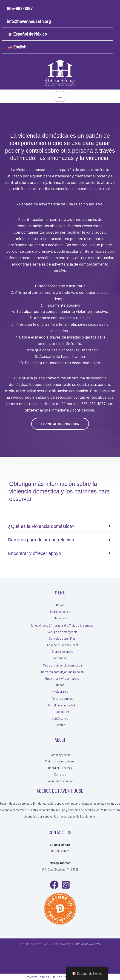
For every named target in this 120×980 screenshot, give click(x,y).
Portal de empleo (62, 699)
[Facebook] (54, 885)
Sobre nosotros (60, 612)
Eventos (60, 725)
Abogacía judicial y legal (62, 645)
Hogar (60, 605)
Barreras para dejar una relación (62, 672)
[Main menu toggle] (60, 96)
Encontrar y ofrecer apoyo (62, 678)
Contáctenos (60, 718)
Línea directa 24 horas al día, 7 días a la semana (62, 625)
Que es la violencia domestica (62, 665)
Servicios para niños (62, 638)
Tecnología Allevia (88, 944)
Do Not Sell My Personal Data (73, 957)
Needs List (62, 712)
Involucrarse (60, 692)
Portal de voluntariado (62, 705)
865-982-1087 (20, 8)
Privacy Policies (38, 957)
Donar (60, 685)
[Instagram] (66, 885)
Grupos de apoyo (62, 652)
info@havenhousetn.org (29, 21)
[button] (60, 424)
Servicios (60, 618)
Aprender (60, 658)
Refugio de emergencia (62, 632)
